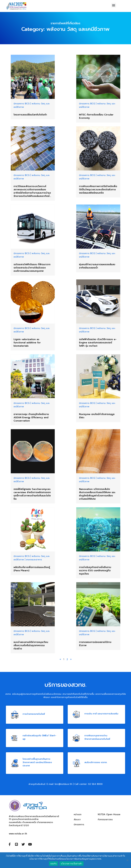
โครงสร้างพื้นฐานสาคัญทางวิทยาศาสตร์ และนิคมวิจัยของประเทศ (37, 762)
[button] (114, 5)
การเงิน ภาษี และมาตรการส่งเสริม (101, 713)
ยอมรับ (53, 864)
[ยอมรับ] (127, 860)
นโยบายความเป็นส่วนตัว (72, 864)
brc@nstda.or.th (63, 784)
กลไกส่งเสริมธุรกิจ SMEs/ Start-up (39, 737)
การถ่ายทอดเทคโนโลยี (34, 714)
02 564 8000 (95, 784)
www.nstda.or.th (18, 834)
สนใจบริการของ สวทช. (96, 762)
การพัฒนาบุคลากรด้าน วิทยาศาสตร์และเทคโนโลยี (97, 737)
